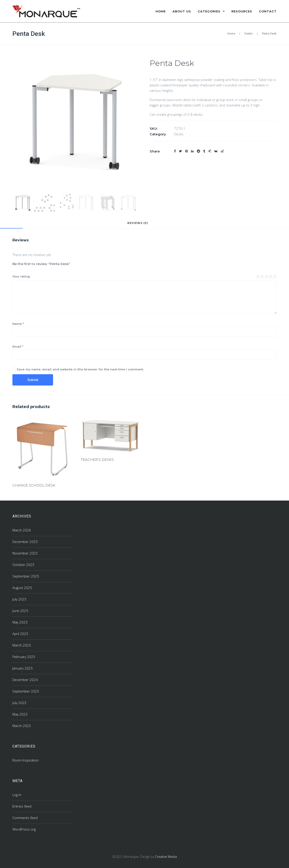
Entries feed (22, 806)
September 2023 (26, 691)
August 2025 (22, 588)
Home (231, 33)
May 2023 (20, 714)
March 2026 (22, 530)
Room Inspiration (26, 760)
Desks (248, 33)
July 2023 (19, 703)
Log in (17, 795)
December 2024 (25, 680)
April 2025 (20, 634)
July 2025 (19, 599)
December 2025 (25, 542)
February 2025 (24, 657)
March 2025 (22, 645)
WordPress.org (24, 829)
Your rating (21, 276)
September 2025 (26, 576)
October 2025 (23, 565)
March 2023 (22, 726)
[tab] (138, 225)
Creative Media (166, 857)
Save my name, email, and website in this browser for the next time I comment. (80, 369)
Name (18, 324)
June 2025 (20, 611)
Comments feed (25, 818)
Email (18, 346)
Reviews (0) (138, 223)
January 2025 (23, 668)
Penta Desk (29, 34)
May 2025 (20, 622)
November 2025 (25, 553)
